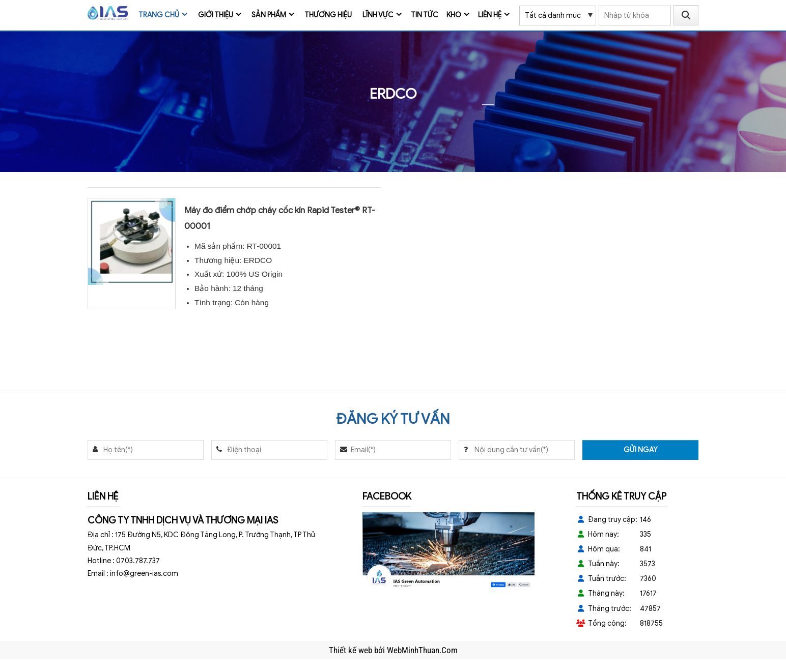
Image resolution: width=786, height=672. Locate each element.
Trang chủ (159, 15)
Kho (454, 15)
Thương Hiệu (328, 15)
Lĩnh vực (378, 15)
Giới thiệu (216, 15)
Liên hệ (490, 15)
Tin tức (425, 15)
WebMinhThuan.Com (422, 650)
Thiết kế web (352, 650)
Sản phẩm (269, 15)
